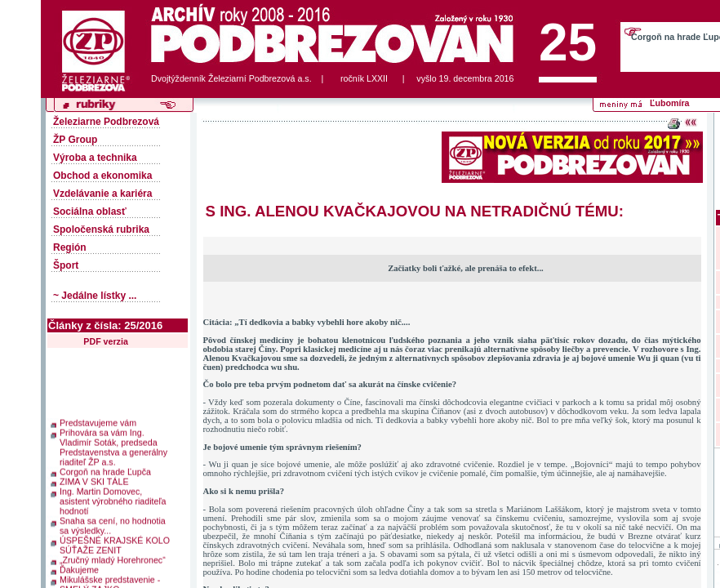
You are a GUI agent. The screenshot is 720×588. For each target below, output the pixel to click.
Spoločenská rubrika (101, 229)
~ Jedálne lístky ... (95, 296)
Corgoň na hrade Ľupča (105, 469)
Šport (66, 265)
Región (70, 247)
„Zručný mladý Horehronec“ (113, 557)
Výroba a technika (95, 158)
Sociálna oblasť (90, 212)
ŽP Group (75, 140)
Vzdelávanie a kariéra (102, 194)
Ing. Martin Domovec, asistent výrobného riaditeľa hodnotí (113, 498)
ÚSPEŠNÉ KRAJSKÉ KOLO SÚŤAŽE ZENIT (115, 542)
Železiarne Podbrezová (106, 122)
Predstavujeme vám (98, 420)
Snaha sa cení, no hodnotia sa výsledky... (113, 523)
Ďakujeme (79, 567)
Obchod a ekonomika (102, 176)
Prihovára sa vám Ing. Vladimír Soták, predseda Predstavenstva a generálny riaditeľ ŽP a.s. (113, 444)
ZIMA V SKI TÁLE (94, 479)
